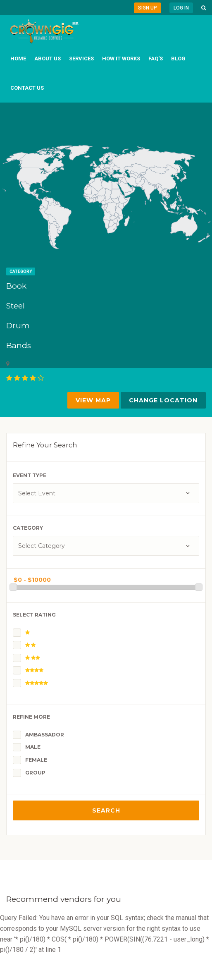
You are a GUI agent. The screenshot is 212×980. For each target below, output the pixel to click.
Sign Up (148, 8)
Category (21, 271)
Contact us (27, 88)
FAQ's (156, 59)
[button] (204, 8)
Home (18, 59)
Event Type (30, 475)
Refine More (31, 717)
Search (106, 810)
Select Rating (34, 615)
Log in (181, 8)
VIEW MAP (93, 400)
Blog (178, 59)
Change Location (163, 400)
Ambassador (45, 735)
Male (33, 747)
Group (35, 773)
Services (81, 59)
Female (36, 760)
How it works (121, 59)
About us (48, 59)
